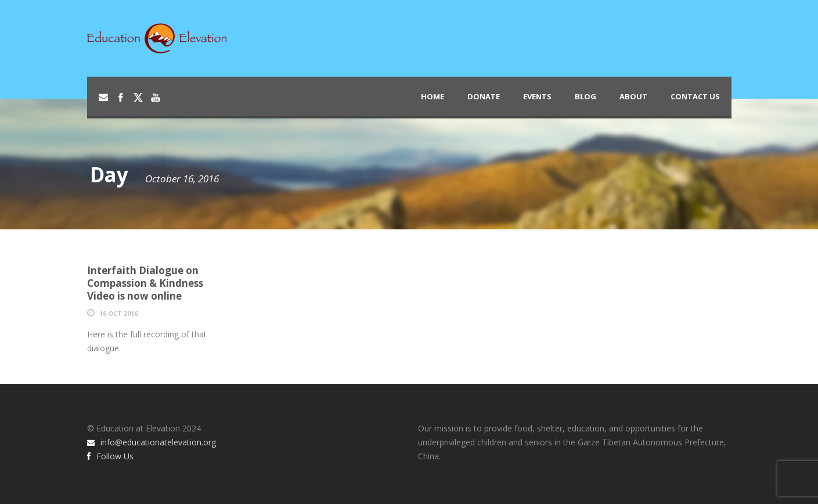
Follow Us (110, 456)
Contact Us (695, 96)
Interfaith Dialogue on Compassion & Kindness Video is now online (145, 283)
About (633, 96)
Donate (484, 96)
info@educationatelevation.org (152, 442)
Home (433, 96)
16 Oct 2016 (118, 313)
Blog (585, 96)
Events (537, 96)
